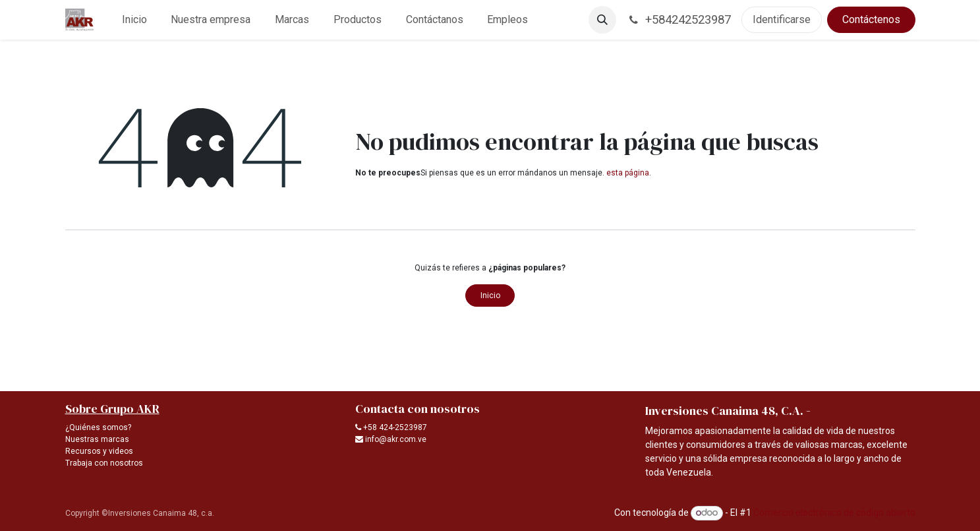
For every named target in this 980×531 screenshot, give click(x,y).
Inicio (490, 296)
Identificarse (782, 19)
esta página (628, 173)
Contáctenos (871, 19)
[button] (602, 20)
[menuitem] (134, 20)
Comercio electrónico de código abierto (834, 513)
